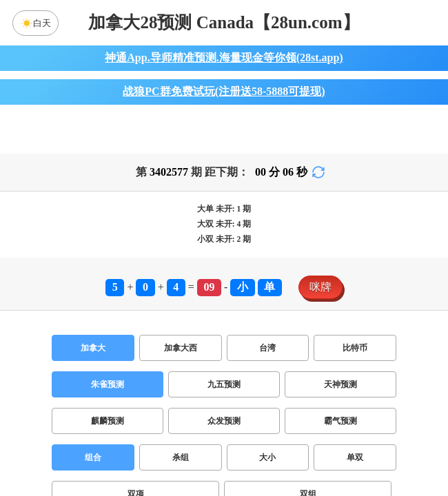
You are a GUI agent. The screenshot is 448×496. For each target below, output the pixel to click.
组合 (93, 457)
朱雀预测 (108, 384)
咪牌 (320, 287)
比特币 (355, 348)
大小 (267, 457)
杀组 (181, 457)
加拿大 (93, 348)
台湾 (267, 348)
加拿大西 (181, 348)
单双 (355, 457)
